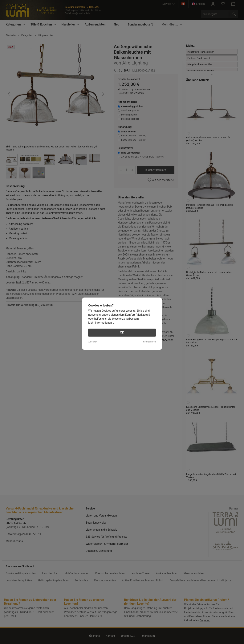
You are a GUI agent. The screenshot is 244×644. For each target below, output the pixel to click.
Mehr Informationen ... (101, 323)
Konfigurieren (149, 342)
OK (122, 332)
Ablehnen (93, 342)
